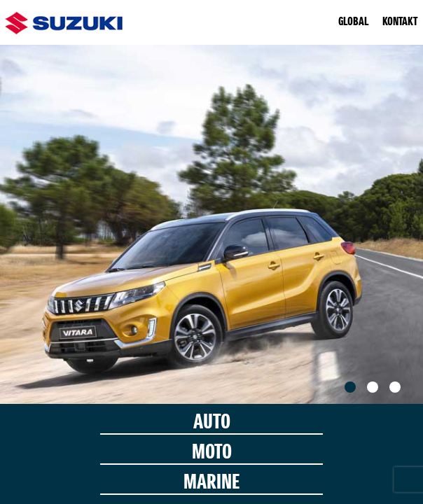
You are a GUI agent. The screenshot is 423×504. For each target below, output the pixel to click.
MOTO (212, 453)
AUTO (212, 423)
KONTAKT (400, 22)
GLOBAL (353, 22)
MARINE (211, 483)
